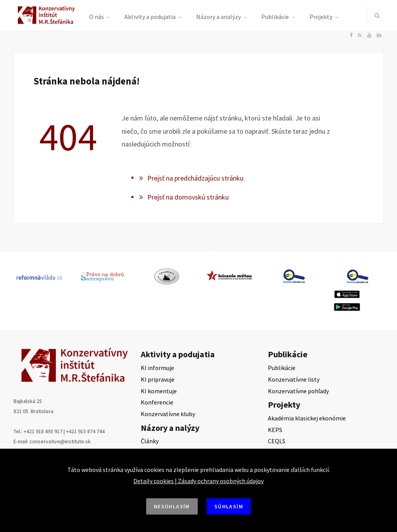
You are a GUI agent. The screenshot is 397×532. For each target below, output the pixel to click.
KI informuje (157, 368)
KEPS (275, 430)
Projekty (321, 17)
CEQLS (277, 441)
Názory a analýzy (218, 17)
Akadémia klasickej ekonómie (307, 418)
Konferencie (157, 402)
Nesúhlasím (172, 506)
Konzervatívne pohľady (298, 391)
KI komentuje (159, 391)
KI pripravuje (158, 379)
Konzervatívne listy (294, 379)
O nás (97, 17)
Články (150, 441)
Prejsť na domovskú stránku (188, 197)
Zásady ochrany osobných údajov (221, 481)
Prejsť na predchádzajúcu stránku (195, 178)
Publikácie (275, 17)
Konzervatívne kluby (168, 414)
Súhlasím (229, 506)
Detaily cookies (154, 481)
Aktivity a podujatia (150, 17)
